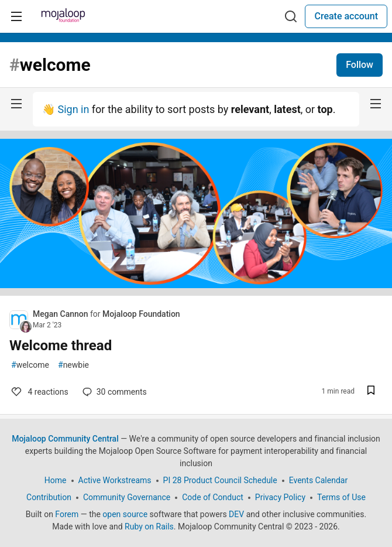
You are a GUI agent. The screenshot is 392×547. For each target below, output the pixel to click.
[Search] (291, 16)
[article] (196, 292)
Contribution (49, 497)
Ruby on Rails (149, 527)
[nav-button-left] (16, 104)
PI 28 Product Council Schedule (220, 480)
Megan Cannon (61, 314)
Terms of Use (341, 497)
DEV (236, 514)
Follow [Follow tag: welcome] (360, 65)
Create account (346, 16)
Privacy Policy (280, 497)
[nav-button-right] (376, 104)
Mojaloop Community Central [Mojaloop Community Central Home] (65, 439)
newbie (73, 365)
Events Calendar (318, 480)
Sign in (73, 109)
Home (56, 480)
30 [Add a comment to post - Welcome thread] (114, 392)
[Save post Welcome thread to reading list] (371, 392)
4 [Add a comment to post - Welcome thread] (39, 392)
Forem (67, 514)
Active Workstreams (115, 480)
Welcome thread (61, 346)
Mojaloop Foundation (141, 314)
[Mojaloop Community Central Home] (63, 16)
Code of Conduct (213, 497)
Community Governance (127, 497)
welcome (30, 365)
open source (125, 514)
